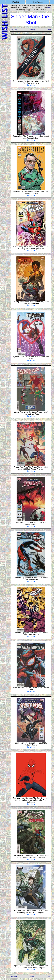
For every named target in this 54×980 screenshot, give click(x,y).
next (49, 30)
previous (14, 30)
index (32, 30)
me (48, 7)
